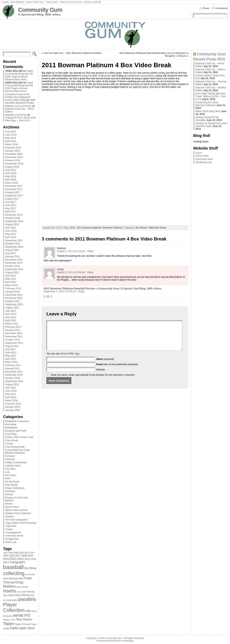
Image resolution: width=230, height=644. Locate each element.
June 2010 (11, 391)
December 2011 (14, 333)
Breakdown (11, 428)
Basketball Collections (17, 421)
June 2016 (11, 231)
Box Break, (142, 228)
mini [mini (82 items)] (32, 595)
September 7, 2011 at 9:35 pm (60, 291)
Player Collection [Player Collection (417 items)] (14, 607)
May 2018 (11, 176)
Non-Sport (11, 475)
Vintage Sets (12, 539)
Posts (206, 8)
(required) (105, 365)
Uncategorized (13, 532)
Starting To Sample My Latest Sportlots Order (211, 125)
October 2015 (13, 244)
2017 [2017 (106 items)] (6, 562)
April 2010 (11, 397)
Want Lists (11, 542)
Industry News (13, 466)
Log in (199, 153)
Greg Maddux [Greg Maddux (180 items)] (13, 584)
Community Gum (40, 10)
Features (10, 459)
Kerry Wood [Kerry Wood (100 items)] (22, 595)
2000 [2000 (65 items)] (22, 553)
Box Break (11, 424)
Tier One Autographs (16, 520)
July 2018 (10, 170)
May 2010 (11, 394)
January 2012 (13, 330)
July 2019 (10, 132)
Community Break (15, 447)
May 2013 (11, 279)
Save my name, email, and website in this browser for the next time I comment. (93, 380)
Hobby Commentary (16, 462)
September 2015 (14, 247)
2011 (73, 228)
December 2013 (14, 260)
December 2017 (14, 186)
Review (9, 494)
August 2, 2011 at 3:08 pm (71, 272)
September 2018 (14, 164)
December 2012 (14, 295)
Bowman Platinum (113, 228)
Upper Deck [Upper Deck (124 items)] (27, 628)
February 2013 (13, 288)
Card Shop (11, 434)
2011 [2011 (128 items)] (13, 559)
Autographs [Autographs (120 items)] (18, 562)
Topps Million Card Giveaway (21, 523)
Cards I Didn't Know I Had (19, 437)
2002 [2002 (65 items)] (27, 553)
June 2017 (11, 205)
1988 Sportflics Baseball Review (20, 101)
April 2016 (11, 237)
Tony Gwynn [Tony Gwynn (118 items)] (24, 619)
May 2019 (11, 138)
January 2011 (13, 368)
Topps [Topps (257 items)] (9, 624)
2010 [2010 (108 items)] (6, 559)
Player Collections (15, 488)
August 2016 (12, 224)
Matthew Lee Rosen (16, 115)
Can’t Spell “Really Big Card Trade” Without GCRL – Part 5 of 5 (211, 96)
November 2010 (14, 375)
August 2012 (12, 308)
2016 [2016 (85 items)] (33, 559)
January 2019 (13, 151)
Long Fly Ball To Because (96, 76)
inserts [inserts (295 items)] (9, 591)
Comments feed (204, 159)
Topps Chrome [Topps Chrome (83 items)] (23, 624)
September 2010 (14, 381)
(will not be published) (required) (117, 370)
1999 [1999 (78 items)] (16, 553)
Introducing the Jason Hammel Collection (207, 104)
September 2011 (14, 343)
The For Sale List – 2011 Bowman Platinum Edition (73, 53)
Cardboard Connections (141, 76)
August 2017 (12, 199)
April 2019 (11, 141)
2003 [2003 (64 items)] (32, 553)
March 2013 (12, 285)
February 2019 (13, 148)
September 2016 (14, 221)
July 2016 (10, 228)
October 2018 (13, 160)
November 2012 (14, 298)
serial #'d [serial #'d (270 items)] (21, 615)
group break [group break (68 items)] (22, 587)
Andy (60, 269)
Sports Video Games (16, 510)
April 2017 (11, 212)
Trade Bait (11, 526)
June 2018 (11, 173)
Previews (10, 491)
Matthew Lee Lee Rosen (18, 106)
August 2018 (12, 167)
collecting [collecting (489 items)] (14, 573)
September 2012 (14, 304)
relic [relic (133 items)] (28, 611)
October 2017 (13, 192)
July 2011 (10, 349)
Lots (8, 472)
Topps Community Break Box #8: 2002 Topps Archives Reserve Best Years (19, 75)
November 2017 (14, 189)
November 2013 (14, 263)
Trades (9, 529)
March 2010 (12, 400)
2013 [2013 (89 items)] (27, 559)
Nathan (62, 248)
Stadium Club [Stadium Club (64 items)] (9, 620)
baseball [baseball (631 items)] (13, 567)
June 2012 (11, 314)
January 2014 (13, 256)
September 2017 (14, 196)
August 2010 (12, 384)
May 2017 (11, 208)
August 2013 (12, 272)
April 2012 (11, 320)
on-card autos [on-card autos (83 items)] (10, 600)
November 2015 (14, 240)
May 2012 (11, 317)
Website (101, 375)
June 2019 (11, 135)
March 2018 (12, 183)
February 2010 (13, 404)
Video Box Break (14, 536)
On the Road (12, 482)
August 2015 (12, 250)
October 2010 (13, 378)
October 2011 (13, 340)
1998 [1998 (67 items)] (10, 553)
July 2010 (10, 388)
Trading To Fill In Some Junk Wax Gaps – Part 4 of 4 (20, 119)
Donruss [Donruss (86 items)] (13, 578)
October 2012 (13, 301)
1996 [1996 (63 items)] (5, 553)
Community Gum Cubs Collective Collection (16, 451)
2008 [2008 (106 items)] (24, 555)
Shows (9, 504)
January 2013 (13, 292)
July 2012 (10, 311)
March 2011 (12, 362)
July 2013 (10, 276)
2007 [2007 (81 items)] (18, 556)
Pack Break (11, 485)
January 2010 (13, 407)
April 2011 (11, 359)
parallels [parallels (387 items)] (27, 599)
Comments (222, 8)
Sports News (12, 507)
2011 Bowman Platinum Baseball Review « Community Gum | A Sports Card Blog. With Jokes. (103, 288)
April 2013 (11, 282)
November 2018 (14, 157)
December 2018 (14, 154)
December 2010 (14, 372)
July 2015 (10, 253)
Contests (10, 456)
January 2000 (13, 410)
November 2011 (14, 336)
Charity (9, 444)
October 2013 (13, 266)
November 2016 (14, 215)
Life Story (10, 469)
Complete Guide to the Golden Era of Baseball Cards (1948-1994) (18, 97)
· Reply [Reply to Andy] (90, 272)
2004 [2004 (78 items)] (6, 556)
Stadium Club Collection (18, 513)
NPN (8, 478)
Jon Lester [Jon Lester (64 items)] (21, 592)
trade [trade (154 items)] (14, 628)
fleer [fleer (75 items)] (21, 578)
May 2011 (11, 356)
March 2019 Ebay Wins (208, 111)
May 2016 (11, 234)
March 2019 (12, 144)
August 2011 (12, 346)
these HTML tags (70, 359)
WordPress (115, 641)
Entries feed (202, 156)
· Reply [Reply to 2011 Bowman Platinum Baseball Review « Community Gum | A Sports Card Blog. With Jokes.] (81, 291)
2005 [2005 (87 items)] (12, 556)
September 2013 (14, 269)
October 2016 (13, 218)
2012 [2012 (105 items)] (21, 559)
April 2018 (11, 180)
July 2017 (10, 202)
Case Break (12, 440)
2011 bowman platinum (89, 228)
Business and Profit (16, 431)
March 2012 (12, 324)
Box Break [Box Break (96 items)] (30, 568)
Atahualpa (128, 641)
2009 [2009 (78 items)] (31, 556)
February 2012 (13, 327)
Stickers (10, 516)
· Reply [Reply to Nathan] (90, 251)
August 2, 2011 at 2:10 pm (71, 251)
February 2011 (13, 365)
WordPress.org (203, 162)
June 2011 (11, 352)
